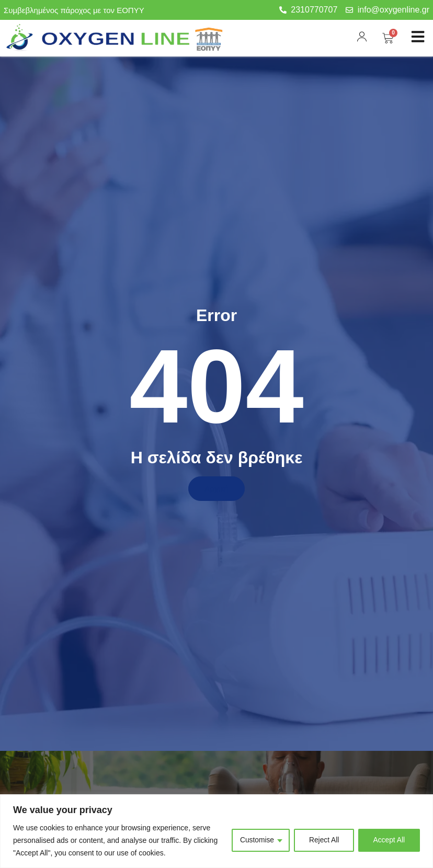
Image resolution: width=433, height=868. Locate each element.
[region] (216, 831)
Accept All (389, 840)
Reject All (323, 840)
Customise (255, 840)
